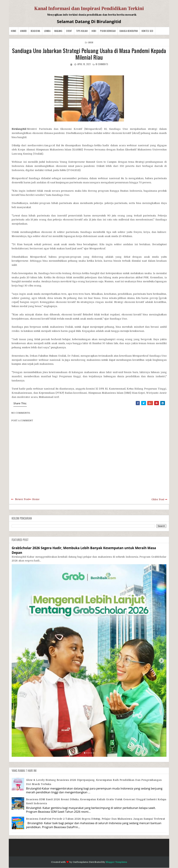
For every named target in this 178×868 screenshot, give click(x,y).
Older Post (158, 499)
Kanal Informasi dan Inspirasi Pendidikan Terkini (89, 8)
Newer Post (22, 499)
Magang (58, 31)
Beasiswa (35, 31)
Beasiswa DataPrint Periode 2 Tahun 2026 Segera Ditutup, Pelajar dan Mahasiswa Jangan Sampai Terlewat (96, 819)
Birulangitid (19, 129)
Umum (91, 42)
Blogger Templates (116, 862)
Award (23, 31)
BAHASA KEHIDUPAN (129, 31)
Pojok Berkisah (108, 31)
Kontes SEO (147, 31)
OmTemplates (81, 862)
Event (69, 31)
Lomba (47, 31)
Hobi (94, 31)
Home (14, 31)
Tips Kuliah (82, 31)
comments (102, 64)
